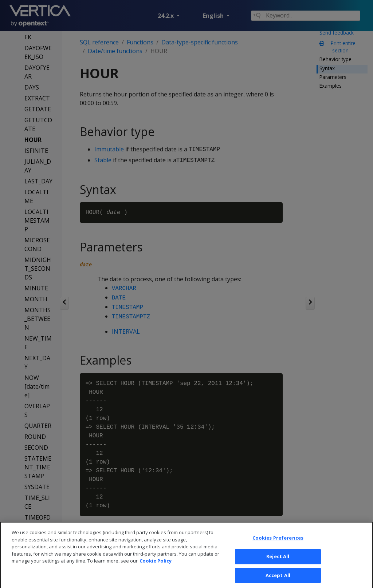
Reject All (278, 563)
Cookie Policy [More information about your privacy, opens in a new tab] (156, 568)
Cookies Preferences (278, 545)
